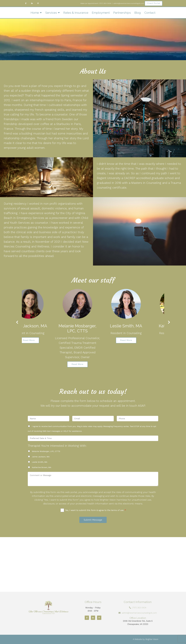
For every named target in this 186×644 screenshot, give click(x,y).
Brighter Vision (152, 639)
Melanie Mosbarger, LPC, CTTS (46, 451)
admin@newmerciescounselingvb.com (139, 613)
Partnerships (122, 13)
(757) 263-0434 (105, 3)
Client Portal (154, 3)
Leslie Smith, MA (40, 462)
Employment (101, 13)
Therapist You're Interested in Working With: (57, 446)
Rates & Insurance (76, 13)
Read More (44, 340)
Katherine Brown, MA (42, 467)
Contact (150, 13)
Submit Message (93, 520)
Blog (138, 13)
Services (51, 13)
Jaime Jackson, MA (41, 457)
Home (35, 13)
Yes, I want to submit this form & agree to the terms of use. (96, 510)
